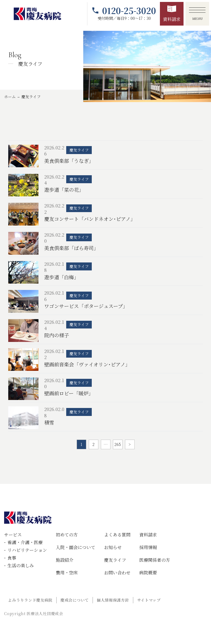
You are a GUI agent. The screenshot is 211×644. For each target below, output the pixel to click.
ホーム (10, 97)
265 (118, 444)
